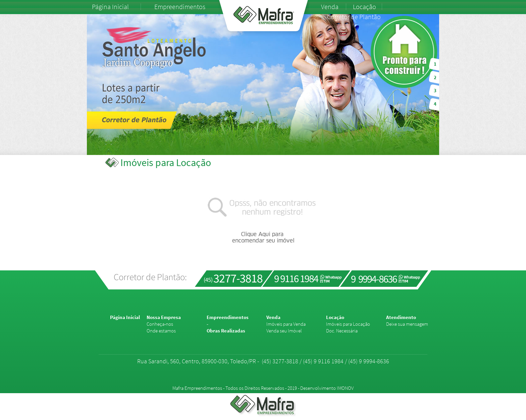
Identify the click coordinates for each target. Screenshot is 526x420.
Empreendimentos (180, 7)
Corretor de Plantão (354, 17)
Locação (364, 7)
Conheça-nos (160, 324)
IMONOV (345, 388)
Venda (330, 7)
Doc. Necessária (342, 331)
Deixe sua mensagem (407, 324)
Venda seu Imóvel (284, 331)
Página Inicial (110, 7)
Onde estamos (161, 331)
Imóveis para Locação (348, 324)
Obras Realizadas (226, 331)
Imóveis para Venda (286, 324)
